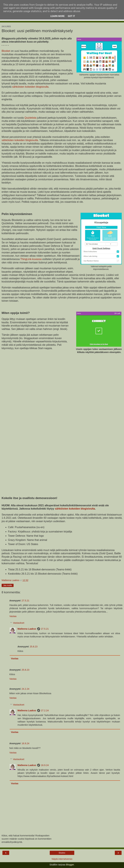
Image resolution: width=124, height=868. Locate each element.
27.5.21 (26, 601)
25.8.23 (34, 647)
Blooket (6, 51)
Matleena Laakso (27, 629)
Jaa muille (8, 585)
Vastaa (13, 616)
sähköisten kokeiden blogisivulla (30, 87)
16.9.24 (26, 743)
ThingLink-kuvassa (31, 259)
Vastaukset (19, 623)
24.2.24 (26, 689)
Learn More (57, 16)
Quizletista (31, 118)
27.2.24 (45, 710)
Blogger (70, 865)
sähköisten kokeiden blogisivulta (75, 509)
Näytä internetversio (62, 859)
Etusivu (62, 853)
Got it (71, 16)
